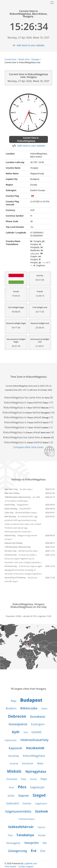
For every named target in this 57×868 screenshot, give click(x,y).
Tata (10, 835)
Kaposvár (16, 748)
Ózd (43, 851)
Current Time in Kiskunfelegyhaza (28, 139)
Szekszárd (12, 803)
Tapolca (41, 827)
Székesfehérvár (21, 827)
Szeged (39, 795)
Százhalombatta (27, 819)
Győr (16, 732)
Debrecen (17, 716)
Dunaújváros (18, 724)
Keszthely (14, 756)
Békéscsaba (29, 708)
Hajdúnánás (11, 740)
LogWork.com (30, 863)
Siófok (11, 796)
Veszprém (32, 843)
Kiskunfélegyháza (34, 756)
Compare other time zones (28, 447)
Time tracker (10, 866)
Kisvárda (14, 764)
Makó (40, 763)
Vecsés (42, 835)
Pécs (22, 787)
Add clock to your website (30, 45)
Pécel (11, 787)
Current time (10, 59)
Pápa (44, 779)
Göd (26, 732)
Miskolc (14, 771)
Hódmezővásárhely (34, 740)
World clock (24, 59)
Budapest (31, 700)
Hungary (35, 59)
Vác (45, 843)
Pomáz (33, 779)
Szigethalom (41, 804)
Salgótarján (37, 787)
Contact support (26, 866)
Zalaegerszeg (18, 851)
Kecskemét (35, 748)
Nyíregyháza (36, 771)
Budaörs (11, 708)
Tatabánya (25, 835)
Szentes (27, 803)
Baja (14, 701)
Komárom (28, 763)
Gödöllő (36, 732)
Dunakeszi (38, 717)
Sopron (24, 795)
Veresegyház (13, 843)
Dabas (44, 709)
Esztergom (38, 724)
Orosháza (12, 779)
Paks (24, 779)
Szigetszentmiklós (18, 811)
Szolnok (42, 811)
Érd (34, 851)
